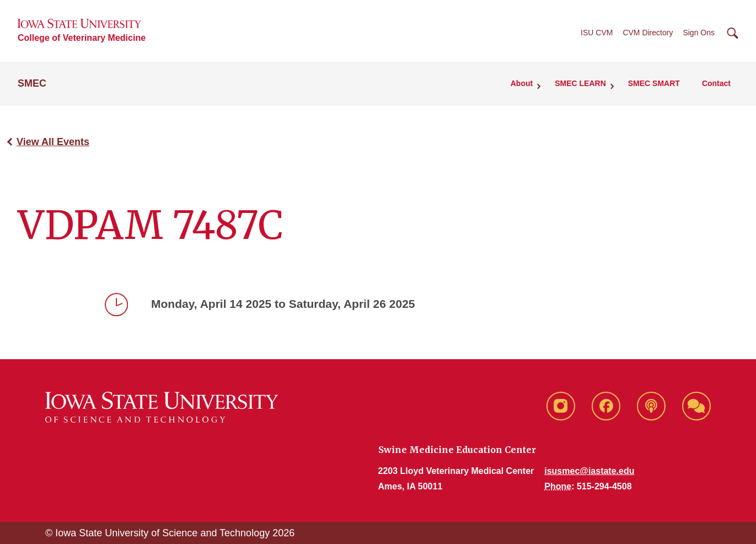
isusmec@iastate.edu (589, 471)
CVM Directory (648, 33)
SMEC (32, 83)
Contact (716, 83)
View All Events (53, 142)
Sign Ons (699, 33)
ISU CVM (597, 33)
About (522, 83)
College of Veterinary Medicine (82, 38)
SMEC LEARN (580, 83)
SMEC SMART (654, 83)
